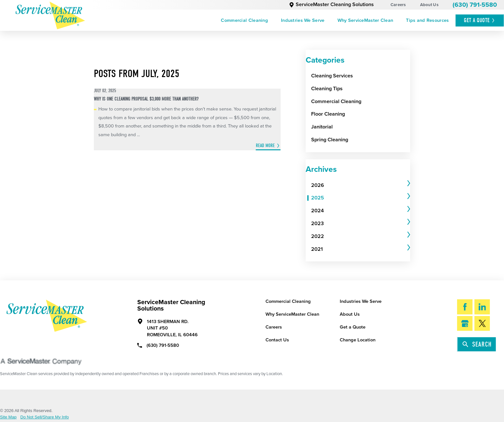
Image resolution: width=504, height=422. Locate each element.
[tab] (361, 185)
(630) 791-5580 (475, 5)
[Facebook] (465, 307)
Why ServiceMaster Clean (365, 20)
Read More (265, 145)
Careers (398, 5)
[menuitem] (244, 20)
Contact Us (277, 340)
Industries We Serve (303, 20)
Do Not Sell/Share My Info (45, 417)
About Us (429, 5)
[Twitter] (482, 323)
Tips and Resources (427, 20)
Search (477, 344)
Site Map (8, 417)
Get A (480, 20)
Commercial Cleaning (244, 20)
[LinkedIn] (482, 307)
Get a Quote (353, 327)
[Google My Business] (465, 323)
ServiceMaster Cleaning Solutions (332, 4)
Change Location (358, 340)
